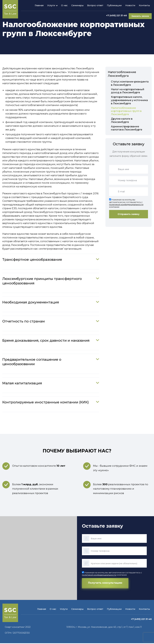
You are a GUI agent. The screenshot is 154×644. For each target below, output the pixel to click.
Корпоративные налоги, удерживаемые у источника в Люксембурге (129, 100)
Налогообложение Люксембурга (122, 74)
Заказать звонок (140, 15)
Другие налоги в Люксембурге (122, 120)
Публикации (114, 5)
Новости (130, 5)
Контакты (144, 5)
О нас (64, 5)
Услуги (51, 5)
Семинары (77, 5)
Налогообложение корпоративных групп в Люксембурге (126, 111)
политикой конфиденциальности (126, 204)
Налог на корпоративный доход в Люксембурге (128, 91)
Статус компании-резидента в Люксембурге (130, 83)
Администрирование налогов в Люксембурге (127, 128)
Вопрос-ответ (95, 5)
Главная (39, 5)
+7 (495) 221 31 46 (117, 15)
